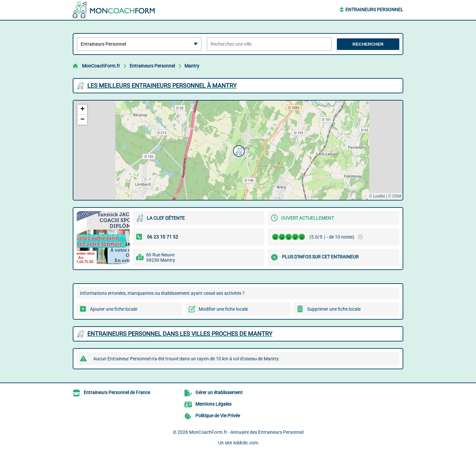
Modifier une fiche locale (223, 309)
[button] (238, 150)
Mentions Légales (213, 404)
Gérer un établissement (219, 392)
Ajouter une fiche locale (114, 309)
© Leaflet (377, 196)
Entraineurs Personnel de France (117, 392)
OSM (397, 196)
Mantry (192, 66)
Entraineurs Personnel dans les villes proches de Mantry (180, 334)
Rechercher (368, 44)
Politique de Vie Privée (218, 416)
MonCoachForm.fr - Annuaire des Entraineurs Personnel (246, 432)
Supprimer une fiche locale (334, 309)
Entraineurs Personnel (374, 10)
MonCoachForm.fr (101, 66)
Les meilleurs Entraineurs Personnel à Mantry (162, 86)
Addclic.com (246, 443)
